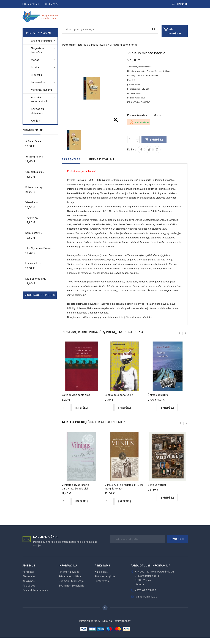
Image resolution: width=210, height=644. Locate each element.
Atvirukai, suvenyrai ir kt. (43, 105)
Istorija (43, 74)
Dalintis (141, 156)
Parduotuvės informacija (151, 572)
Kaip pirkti (163, 20)
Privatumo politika (70, 583)
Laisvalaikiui (43, 89)
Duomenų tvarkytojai (71, 587)
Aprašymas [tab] (71, 166)
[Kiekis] (132, 146)
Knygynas (111, 20)
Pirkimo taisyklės (69, 578)
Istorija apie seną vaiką (119, 401)
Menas (43, 66)
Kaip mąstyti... (34, 239)
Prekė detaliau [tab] (102, 166)
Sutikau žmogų (34, 193)
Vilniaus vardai (157, 491)
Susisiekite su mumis (35, 597)
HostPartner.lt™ (122, 627)
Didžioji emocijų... (36, 285)
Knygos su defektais (38, 117)
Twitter (149, 156)
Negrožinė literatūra (43, 56)
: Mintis (156, 121)
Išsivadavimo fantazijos (76, 401)
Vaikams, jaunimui (42, 96)
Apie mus (95, 20)
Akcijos (36, 127)
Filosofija (37, 81)
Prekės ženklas (137, 121)
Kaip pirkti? (102, 578)
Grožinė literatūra (43, 47)
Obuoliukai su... (35, 178)
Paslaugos (145, 20)
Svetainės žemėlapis (71, 592)
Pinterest (157, 156)
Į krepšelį (154, 146)
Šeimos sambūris (158, 401)
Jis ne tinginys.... (35, 163)
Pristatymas (102, 587)
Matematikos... (34, 270)
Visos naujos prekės (40, 301)
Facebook (105, 614)
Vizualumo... (33, 209)
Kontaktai (180, 20)
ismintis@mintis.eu (146, 603)
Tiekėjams (128, 20)
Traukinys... (32, 224)
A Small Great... (34, 148)
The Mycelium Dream (38, 254)
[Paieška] (110, 36)
